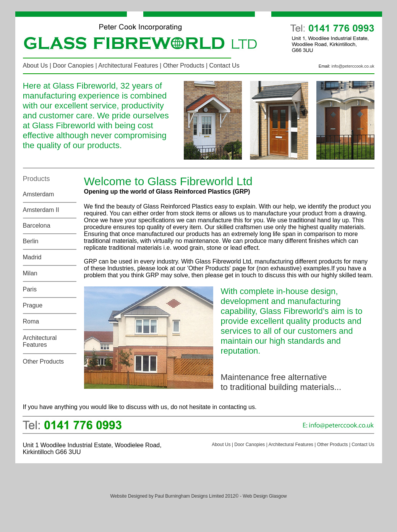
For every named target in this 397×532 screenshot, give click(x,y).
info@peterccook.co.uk (353, 66)
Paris (30, 289)
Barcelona (37, 226)
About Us (36, 65)
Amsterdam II (41, 210)
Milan (30, 273)
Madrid (32, 257)
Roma (31, 321)
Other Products (184, 65)
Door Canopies (73, 65)
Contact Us (224, 65)
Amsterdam (39, 194)
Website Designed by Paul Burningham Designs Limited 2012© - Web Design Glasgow (199, 496)
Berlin (31, 241)
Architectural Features (128, 65)
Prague (33, 305)
